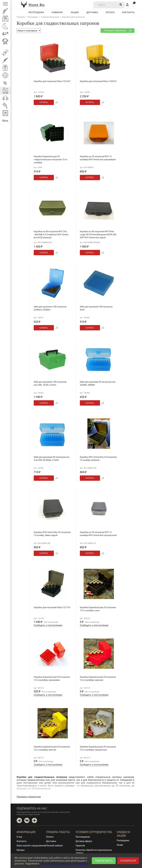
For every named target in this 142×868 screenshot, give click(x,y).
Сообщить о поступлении (48, 625)
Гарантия (80, 846)
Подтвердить (104, 861)
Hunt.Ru (33, 4)
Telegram (19, 820)
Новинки (57, 12)
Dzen (34, 820)
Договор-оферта (84, 841)
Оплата (110, 12)
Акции (120, 845)
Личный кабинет (55, 846)
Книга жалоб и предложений (31, 846)
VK (27, 820)
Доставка (92, 12)
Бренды (21, 850)
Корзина (133, 5)
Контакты (128, 12)
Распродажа (36, 12)
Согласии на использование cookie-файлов (64, 864)
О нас (19, 837)
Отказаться (128, 861)
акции (75, 12)
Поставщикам (83, 837)
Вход (127, 4)
